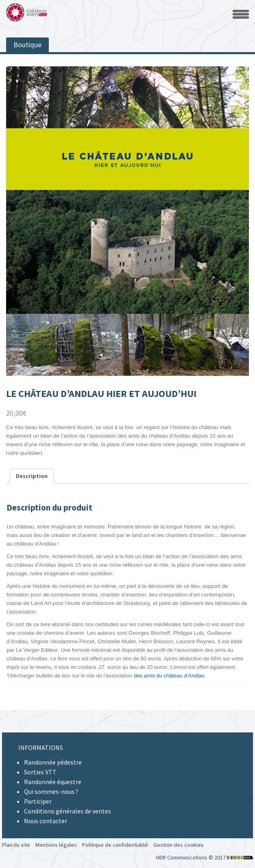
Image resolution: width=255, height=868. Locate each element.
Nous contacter (46, 821)
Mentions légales (56, 845)
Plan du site (16, 845)
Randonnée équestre (53, 782)
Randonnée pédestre (53, 762)
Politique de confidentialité (115, 845)
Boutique (27, 45)
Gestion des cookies (179, 845)
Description (32, 476)
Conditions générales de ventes (68, 811)
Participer (38, 801)
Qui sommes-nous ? (51, 791)
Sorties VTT (40, 772)
